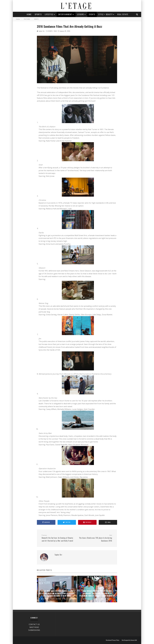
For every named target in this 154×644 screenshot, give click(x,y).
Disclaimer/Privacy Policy (113, 640)
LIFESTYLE (49, 14)
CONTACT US (34, 624)
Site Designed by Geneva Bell (129, 640)
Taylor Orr (41, 31)
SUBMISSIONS (34, 630)
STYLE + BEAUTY (106, 14)
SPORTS (38, 14)
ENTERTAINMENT (65, 14)
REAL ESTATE (123, 14)
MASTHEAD (34, 627)
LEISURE (81, 14)
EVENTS (92, 14)
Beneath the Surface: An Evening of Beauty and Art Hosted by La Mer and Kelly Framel (58, 538)
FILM (55, 31)
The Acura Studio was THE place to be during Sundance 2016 (95, 538)
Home (29, 14)
